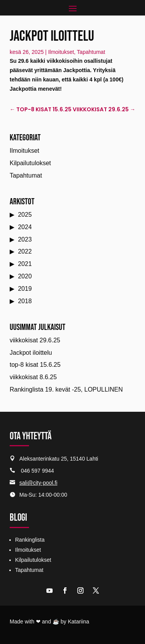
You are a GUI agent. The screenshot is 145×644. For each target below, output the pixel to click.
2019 (25, 289)
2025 (25, 215)
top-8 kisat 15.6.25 (35, 365)
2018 (25, 301)
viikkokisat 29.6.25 (35, 340)
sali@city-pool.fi (38, 483)
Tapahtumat (91, 52)
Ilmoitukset (61, 52)
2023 (25, 239)
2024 (25, 227)
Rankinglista (30, 540)
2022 (25, 251)
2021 (25, 264)
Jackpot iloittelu (31, 353)
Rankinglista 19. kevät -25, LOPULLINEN (66, 389)
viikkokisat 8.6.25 (33, 377)
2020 (25, 276)
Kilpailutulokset (30, 163)
